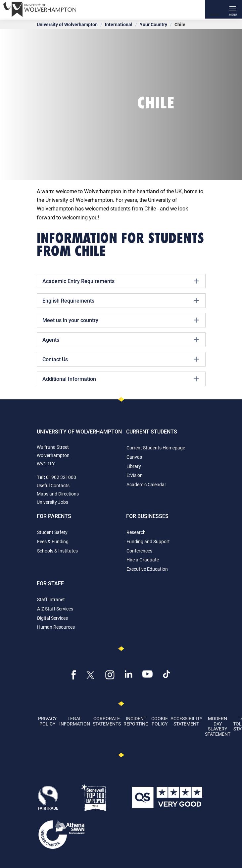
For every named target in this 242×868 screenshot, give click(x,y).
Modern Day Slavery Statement (218, 726)
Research (136, 532)
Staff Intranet (51, 599)
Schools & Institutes (57, 551)
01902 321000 (61, 477)
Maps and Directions (58, 494)
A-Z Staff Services (55, 609)
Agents (121, 340)
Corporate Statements (107, 721)
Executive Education (147, 569)
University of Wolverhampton (67, 24)
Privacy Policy (47, 721)
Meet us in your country (121, 320)
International (119, 24)
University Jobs (52, 502)
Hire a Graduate (143, 560)
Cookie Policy (160, 721)
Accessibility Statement (186, 721)
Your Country (153, 24)
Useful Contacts (53, 485)
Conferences (139, 551)
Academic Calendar (146, 484)
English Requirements (121, 301)
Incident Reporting (136, 721)
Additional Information (121, 379)
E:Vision (135, 475)
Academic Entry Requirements (121, 281)
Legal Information (75, 721)
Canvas (134, 457)
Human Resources (56, 627)
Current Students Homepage (156, 448)
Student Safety (52, 532)
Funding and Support (148, 541)
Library (134, 466)
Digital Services (52, 618)
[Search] (214, 9)
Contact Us (121, 359)
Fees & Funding (53, 541)
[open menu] (233, 9)
